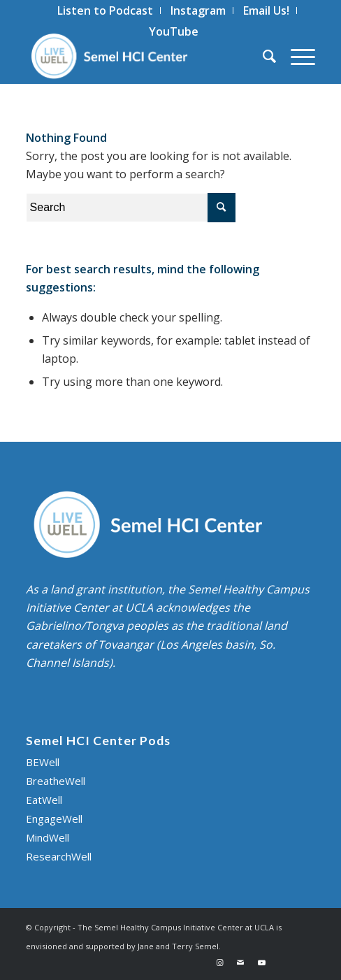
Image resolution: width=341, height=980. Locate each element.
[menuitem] (106, 10)
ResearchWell (59, 856)
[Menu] (296, 56)
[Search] (263, 56)
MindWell (48, 837)
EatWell (44, 800)
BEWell (43, 762)
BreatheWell (56, 781)
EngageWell (54, 819)
